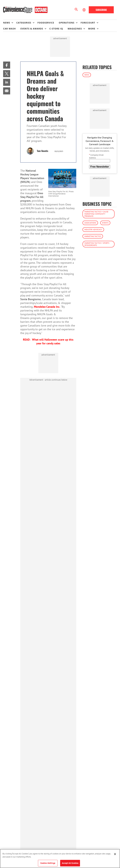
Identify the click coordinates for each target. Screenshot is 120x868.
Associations (90, 223)
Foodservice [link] (46, 23)
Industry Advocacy (93, 229)
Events (105, 223)
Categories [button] (24, 23)
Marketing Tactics (93, 236)
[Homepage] (25, 10)
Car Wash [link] (9, 29)
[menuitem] (10, 23)
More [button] (92, 29)
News (87, 75)
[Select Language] (84, 10)
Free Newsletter (100, 167)
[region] (60, 859)
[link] (7, 65)
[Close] (115, 854)
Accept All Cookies (70, 863)
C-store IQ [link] (56, 29)
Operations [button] (67, 23)
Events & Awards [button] (32, 29)
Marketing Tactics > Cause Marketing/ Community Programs (96, 214)
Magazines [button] (75, 29)
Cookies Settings (48, 863)
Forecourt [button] (88, 23)
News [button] (7, 23)
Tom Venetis (42, 151)
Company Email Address (96, 156)
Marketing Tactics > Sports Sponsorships (97, 244)
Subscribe (101, 10)
